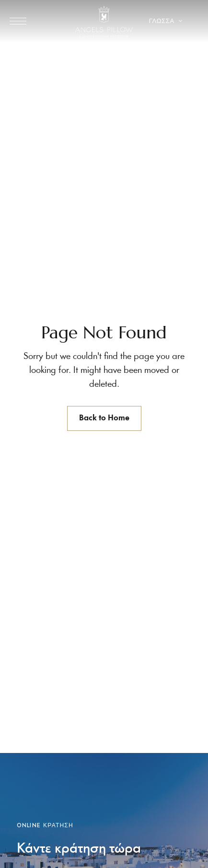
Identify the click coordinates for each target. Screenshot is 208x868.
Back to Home (104, 418)
